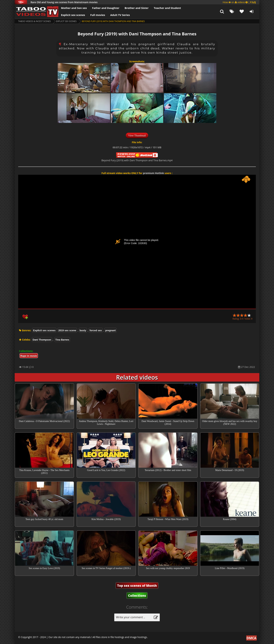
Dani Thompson (42, 340)
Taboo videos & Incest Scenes (35, 21)
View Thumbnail (137, 136)
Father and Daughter (106, 8)
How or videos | (239, 2)
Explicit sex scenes (73, 15)
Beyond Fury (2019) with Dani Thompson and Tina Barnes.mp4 (137, 160)
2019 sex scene (67, 330)
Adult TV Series (120, 15)
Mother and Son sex (74, 8)
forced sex (96, 330)
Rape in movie (29, 356)
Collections (137, 595)
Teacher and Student (167, 8)
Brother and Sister (137, 8)
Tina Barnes (62, 340)
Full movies (98, 15)
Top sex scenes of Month (137, 586)
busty (83, 330)
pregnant (110, 330)
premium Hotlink (153, 173)
